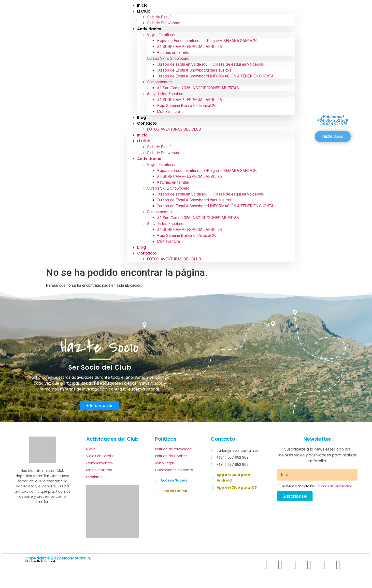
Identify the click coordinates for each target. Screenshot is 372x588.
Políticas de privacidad (334, 486)
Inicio (142, 135)
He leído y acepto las (317, 486)
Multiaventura (168, 112)
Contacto (147, 123)
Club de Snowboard (164, 23)
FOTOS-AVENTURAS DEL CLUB (174, 129)
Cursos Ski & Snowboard (168, 58)
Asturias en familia (173, 53)
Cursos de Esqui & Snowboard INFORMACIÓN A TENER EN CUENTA (215, 76)
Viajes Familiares (162, 35)
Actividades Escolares (166, 94)
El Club (144, 11)
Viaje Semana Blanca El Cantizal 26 (187, 106)
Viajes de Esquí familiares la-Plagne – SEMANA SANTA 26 (207, 41)
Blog (142, 247)
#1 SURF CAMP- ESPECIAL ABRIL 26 (189, 47)
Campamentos (159, 82)
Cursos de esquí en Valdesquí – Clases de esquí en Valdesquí (210, 64)
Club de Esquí (159, 17)
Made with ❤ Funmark (40, 561)
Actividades (149, 29)
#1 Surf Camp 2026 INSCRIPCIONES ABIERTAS (198, 88)
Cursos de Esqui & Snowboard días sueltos (194, 70)
